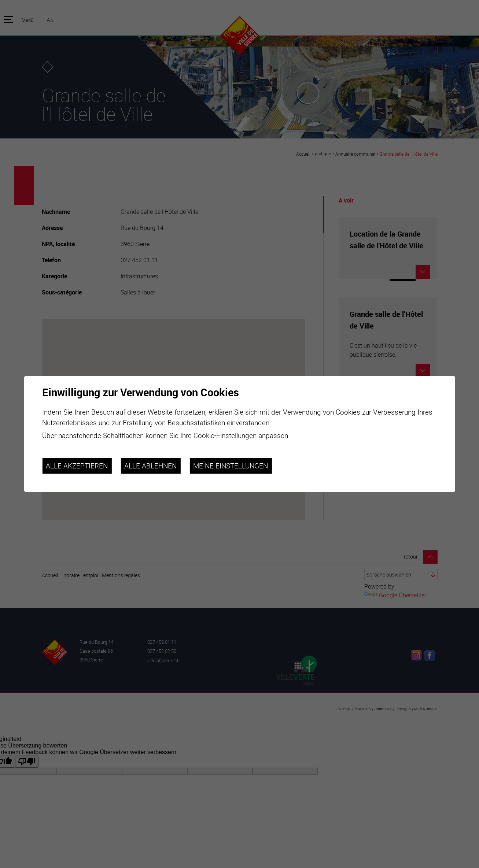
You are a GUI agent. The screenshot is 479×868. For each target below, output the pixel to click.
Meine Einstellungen (231, 466)
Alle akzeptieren (77, 466)
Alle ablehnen (150, 466)
